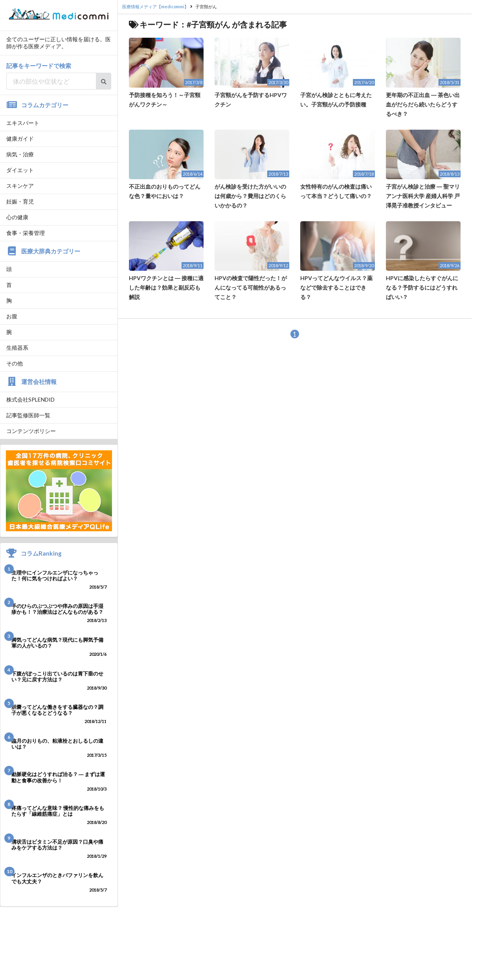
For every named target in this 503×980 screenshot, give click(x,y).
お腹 (12, 316)
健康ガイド (20, 139)
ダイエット (20, 170)
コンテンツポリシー (31, 431)
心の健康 (17, 217)
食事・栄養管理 (26, 233)
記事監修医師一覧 (28, 415)
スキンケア (20, 186)
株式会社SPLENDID (30, 399)
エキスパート (23, 123)
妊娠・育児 (20, 201)
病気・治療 (20, 154)
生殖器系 (17, 348)
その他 (15, 363)
